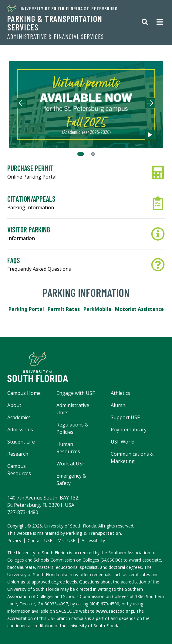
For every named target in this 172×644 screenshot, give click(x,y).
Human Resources (68, 448)
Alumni (119, 405)
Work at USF (71, 464)
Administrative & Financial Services (56, 37)
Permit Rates (64, 309)
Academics (19, 417)
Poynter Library (129, 430)
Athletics (120, 393)
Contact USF (40, 540)
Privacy (14, 540)
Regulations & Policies (72, 428)
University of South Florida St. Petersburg (62, 9)
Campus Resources (19, 470)
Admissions (20, 430)
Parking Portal (26, 309)
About (14, 405)
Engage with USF (76, 393)
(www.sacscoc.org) (115, 611)
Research (18, 454)
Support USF (125, 417)
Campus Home (24, 393)
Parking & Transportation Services (55, 23)
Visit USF (67, 540)
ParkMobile (97, 309)
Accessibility (93, 540)
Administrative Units (73, 409)
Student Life (21, 442)
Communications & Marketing (132, 458)
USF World (123, 442)
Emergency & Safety (71, 479)
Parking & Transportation (94, 533)
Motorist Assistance (139, 309)
